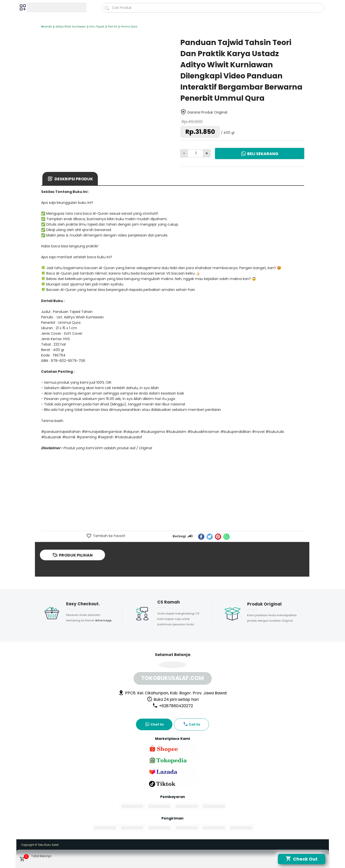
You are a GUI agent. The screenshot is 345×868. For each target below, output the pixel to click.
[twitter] (210, 537)
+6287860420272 (173, 706)
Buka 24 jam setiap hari (173, 699)
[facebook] (201, 537)
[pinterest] (218, 537)
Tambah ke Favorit (109, 536)
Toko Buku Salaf (48, 845)
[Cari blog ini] (213, 8)
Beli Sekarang (260, 154)
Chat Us (154, 724)
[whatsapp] (226, 537)
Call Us (192, 724)
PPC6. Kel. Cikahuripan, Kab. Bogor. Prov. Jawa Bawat (173, 693)
